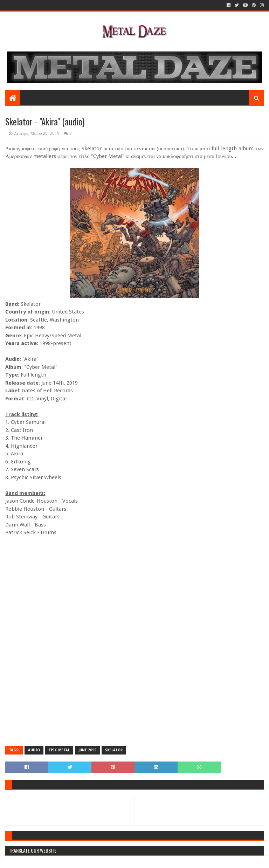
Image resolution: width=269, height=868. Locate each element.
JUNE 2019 (87, 750)
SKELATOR (114, 750)
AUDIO (34, 750)
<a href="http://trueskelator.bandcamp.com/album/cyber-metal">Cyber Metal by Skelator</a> (134, 565)
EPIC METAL (59, 750)
